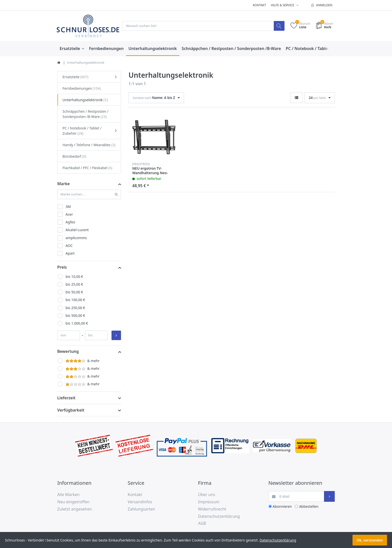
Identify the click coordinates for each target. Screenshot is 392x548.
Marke (63, 184)
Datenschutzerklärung (219, 517)
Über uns (207, 495)
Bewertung (68, 352)
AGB (202, 524)
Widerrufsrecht (212, 509)
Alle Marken (68, 495)
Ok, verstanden (370, 540)
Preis (62, 267)
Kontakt (259, 5)
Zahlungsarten (141, 509)
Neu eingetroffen (73, 502)
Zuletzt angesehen (75, 509)
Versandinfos (140, 502)
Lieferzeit (66, 398)
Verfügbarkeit (71, 410)
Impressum (209, 502)
